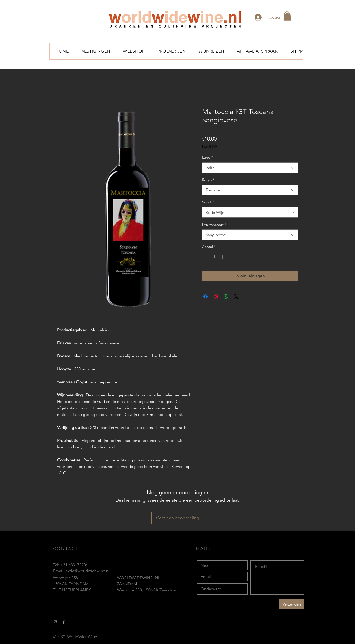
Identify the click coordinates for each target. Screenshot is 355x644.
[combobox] (250, 168)
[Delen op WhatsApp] (226, 297)
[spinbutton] (214, 257)
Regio (208, 180)
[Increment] (223, 257)
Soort (208, 202)
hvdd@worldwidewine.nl (87, 571)
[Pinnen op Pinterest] (216, 297)
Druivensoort (214, 225)
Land (208, 157)
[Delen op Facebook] (206, 297)
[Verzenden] (292, 604)
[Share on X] (236, 297)
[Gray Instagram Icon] (56, 622)
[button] (287, 16)
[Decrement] (206, 257)
